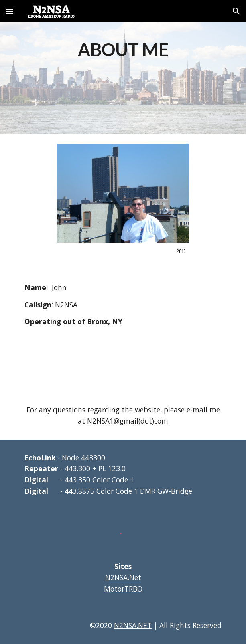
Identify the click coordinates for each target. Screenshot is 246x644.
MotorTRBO (123, 589)
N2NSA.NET (133, 625)
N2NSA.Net (123, 577)
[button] (10, 11)
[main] (123, 49)
